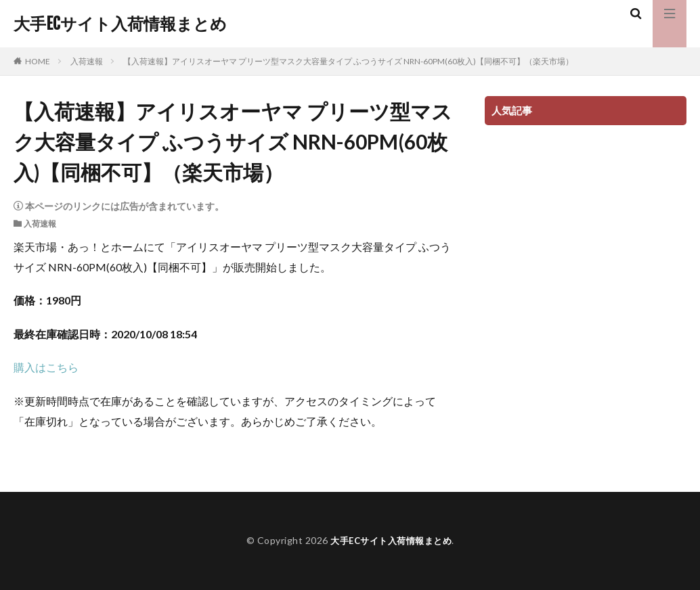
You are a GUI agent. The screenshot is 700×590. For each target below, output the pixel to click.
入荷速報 (87, 61)
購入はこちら (46, 367)
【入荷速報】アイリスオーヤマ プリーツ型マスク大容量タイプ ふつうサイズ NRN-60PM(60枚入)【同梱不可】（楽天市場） (348, 61)
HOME (38, 61)
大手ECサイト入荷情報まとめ (120, 24)
